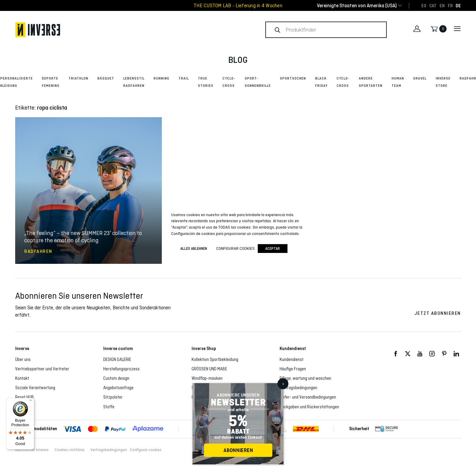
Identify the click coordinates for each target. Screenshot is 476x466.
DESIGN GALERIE (117, 359)
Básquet (106, 78)
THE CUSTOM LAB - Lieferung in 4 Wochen (238, 6)
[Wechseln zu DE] (458, 5)
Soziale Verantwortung (35, 388)
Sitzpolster (113, 397)
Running (161, 78)
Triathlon (78, 78)
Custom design (116, 378)
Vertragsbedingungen (298, 388)
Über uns (23, 359)
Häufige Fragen (293, 369)
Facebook (396, 354)
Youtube (420, 354)
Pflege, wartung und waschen (305, 378)
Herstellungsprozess (121, 369)
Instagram (432, 354)
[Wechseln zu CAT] (433, 5)
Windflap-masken (207, 378)
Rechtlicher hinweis (32, 450)
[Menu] (31, 402)
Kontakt (22, 378)
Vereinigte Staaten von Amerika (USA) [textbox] (357, 6)
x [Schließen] (283, 384)
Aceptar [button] (273, 248)
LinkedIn (456, 354)
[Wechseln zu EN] (442, 5)
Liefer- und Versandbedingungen (308, 397)
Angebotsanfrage (118, 388)
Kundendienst (292, 359)
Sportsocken (293, 78)
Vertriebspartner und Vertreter (42, 369)
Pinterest (444, 354)
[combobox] (357, 6)
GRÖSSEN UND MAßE (209, 369)
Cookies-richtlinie (70, 450)
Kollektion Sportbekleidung (215, 359)
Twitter (408, 354)
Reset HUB (24, 397)
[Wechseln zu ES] (424, 5)
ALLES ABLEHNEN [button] (194, 248)
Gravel (420, 78)
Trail (184, 78)
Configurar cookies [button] (146, 450)
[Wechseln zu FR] (450, 5)
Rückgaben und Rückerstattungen (309, 407)
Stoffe (109, 407)
